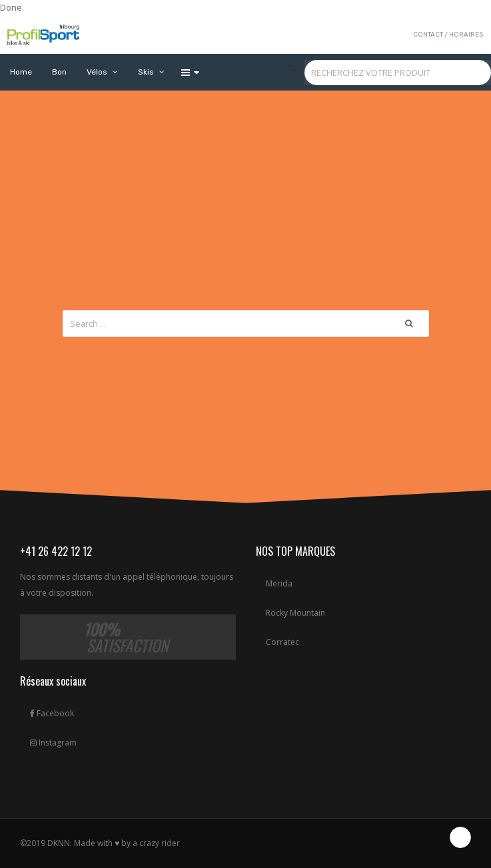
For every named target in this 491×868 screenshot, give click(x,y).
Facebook (52, 713)
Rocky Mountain (295, 613)
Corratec (282, 642)
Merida (279, 583)
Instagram (53, 743)
